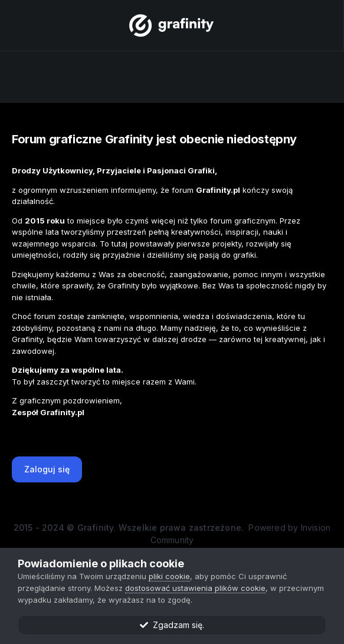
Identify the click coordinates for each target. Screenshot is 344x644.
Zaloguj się (47, 469)
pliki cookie (169, 576)
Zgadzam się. (172, 625)
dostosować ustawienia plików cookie (195, 588)
